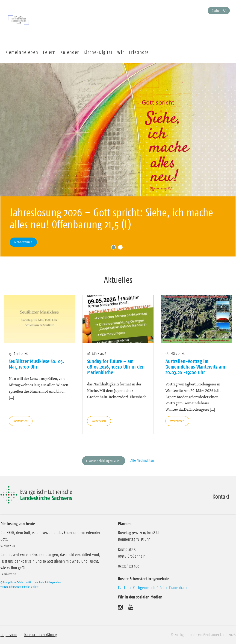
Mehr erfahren (23, 242)
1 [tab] (115, 248)
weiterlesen (21, 421)
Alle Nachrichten (142, 460)
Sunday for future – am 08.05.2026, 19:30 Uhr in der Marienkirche (115, 367)
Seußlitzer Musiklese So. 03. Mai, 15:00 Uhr (37, 364)
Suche (216, 11)
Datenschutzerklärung (40, 635)
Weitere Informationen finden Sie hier (19, 587)
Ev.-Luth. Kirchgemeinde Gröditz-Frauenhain (152, 588)
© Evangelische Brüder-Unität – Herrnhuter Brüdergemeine (31, 582)
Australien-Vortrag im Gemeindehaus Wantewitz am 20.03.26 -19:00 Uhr (195, 367)
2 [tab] (121, 248)
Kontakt (221, 497)
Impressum (9, 635)
